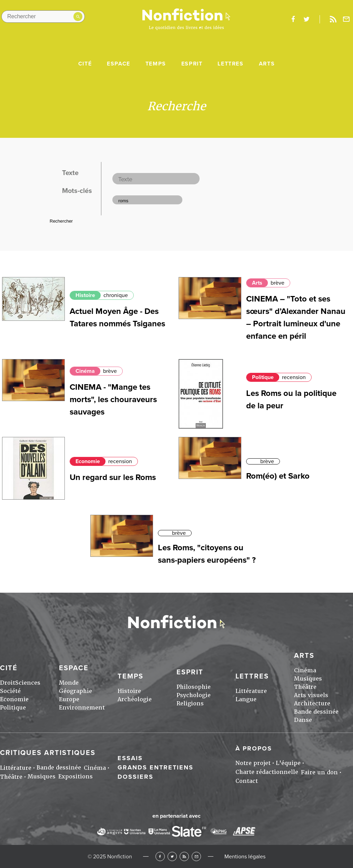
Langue (246, 699)
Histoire (85, 295)
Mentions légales (245, 857)
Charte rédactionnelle (267, 772)
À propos (254, 748)
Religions (190, 703)
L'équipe (288, 763)
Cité (85, 64)
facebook (293, 19)
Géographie (75, 691)
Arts (267, 64)
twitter (306, 19)
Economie (88, 461)
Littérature (251, 691)
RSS (184, 856)
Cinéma (85, 371)
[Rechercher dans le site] (43, 17)
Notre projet (253, 763)
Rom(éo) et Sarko (278, 476)
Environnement (82, 708)
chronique (116, 295)
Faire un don (319, 772)
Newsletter (346, 19)
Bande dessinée (316, 712)
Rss (333, 19)
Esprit (192, 64)
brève (278, 283)
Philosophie (194, 687)
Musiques (308, 679)
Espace (119, 64)
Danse (303, 720)
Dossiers (135, 777)
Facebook (160, 856)
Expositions (75, 777)
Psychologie (194, 695)
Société (10, 691)
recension (294, 377)
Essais (130, 758)
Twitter (172, 856)
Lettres (230, 64)
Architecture (312, 703)
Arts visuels (311, 695)
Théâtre (305, 687)
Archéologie (135, 699)
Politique (263, 377)
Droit (8, 683)
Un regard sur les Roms (113, 477)
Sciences (28, 683)
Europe (69, 699)
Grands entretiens (155, 767)
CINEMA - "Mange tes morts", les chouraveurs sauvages (113, 400)
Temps (156, 64)
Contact (247, 781)
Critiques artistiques (48, 753)
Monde (69, 683)
